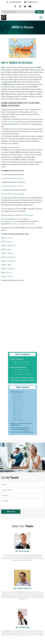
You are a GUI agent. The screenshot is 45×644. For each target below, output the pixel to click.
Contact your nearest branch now (23, 224)
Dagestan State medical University (13, 194)
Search (39, 12)
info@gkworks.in (31, 2)
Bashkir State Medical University (12, 186)
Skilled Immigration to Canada (22, 364)
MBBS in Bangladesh (8, 246)
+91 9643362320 (14, 2)
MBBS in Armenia (7, 238)
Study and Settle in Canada (21, 370)
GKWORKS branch (27, 215)
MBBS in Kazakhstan (8, 257)
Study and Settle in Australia (21, 372)
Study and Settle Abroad (19, 367)
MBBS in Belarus (7, 242)
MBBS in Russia (6, 273)
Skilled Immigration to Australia (22, 361)
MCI (26, 84)
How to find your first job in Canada (22, 378)
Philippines (11, 122)
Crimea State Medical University (12, 178)
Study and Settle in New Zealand (22, 374)
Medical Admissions (18, 392)
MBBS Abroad (17, 394)
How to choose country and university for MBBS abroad (20, 429)
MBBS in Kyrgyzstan (8, 261)
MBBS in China (6, 249)
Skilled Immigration (17, 359)
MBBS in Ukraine (7, 276)
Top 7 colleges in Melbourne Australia (23, 380)
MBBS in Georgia (7, 253)
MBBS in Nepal (6, 265)
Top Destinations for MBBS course (22, 432)
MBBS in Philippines (8, 269)
